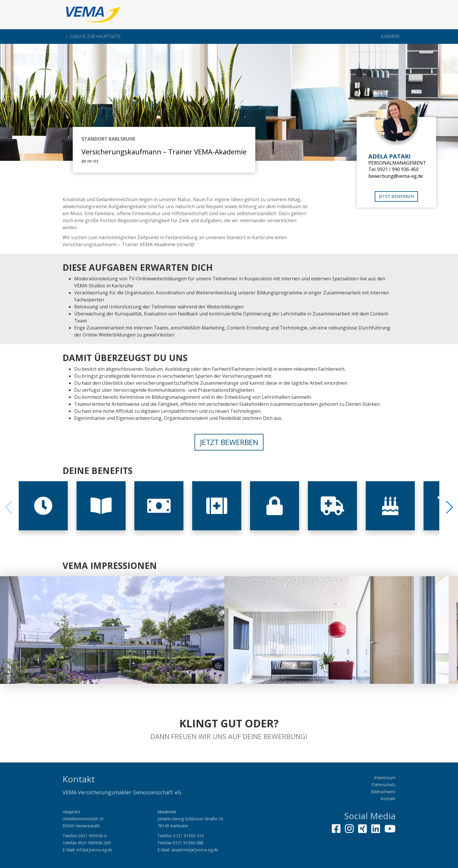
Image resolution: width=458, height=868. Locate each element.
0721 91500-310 (189, 836)
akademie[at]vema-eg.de (195, 850)
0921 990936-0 (92, 836)
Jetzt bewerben (396, 196)
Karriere (391, 36)
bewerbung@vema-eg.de (396, 176)
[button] (449, 507)
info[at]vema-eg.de (94, 850)
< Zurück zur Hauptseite (93, 36)
